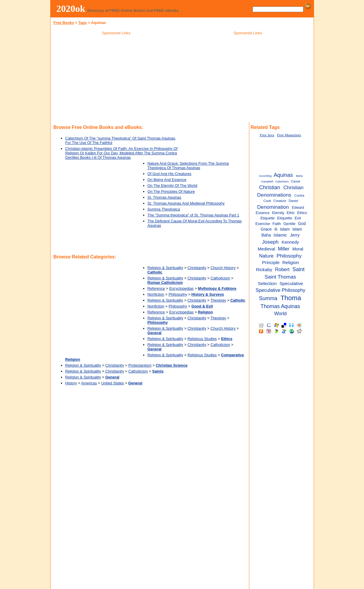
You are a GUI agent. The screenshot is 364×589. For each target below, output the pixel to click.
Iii (276, 229)
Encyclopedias (181, 288)
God (302, 224)
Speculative (291, 283)
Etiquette (285, 218)
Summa (268, 298)
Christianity (197, 268)
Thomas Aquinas (280, 306)
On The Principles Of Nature (171, 191)
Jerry (295, 235)
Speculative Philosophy (280, 290)
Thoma (291, 298)
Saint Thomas (280, 277)
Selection (267, 283)
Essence (263, 213)
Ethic (291, 213)
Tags (83, 23)
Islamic (280, 235)
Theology (218, 300)
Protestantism (140, 365)
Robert (282, 269)
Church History (223, 268)
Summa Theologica (164, 209)
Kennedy (290, 242)
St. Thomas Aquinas (164, 197)
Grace (266, 229)
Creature (280, 201)
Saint (299, 269)
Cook (267, 201)
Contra (299, 195)
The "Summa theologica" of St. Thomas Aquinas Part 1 (193, 215)
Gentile (290, 224)
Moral (298, 249)
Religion (291, 262)
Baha (299, 176)
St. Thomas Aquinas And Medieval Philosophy (186, 203)
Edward (298, 208)
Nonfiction (156, 294)
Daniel (293, 201)
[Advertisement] (116, 80)
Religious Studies (202, 339)
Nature (266, 256)
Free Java (267, 135)
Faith (276, 224)
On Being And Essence (167, 180)
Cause (296, 181)
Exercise (263, 224)
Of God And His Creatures (170, 174)
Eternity (278, 213)
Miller (284, 249)
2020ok (71, 9)
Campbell (267, 181)
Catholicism (220, 278)
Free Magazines (289, 135)
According (265, 176)
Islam (285, 229)
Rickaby (264, 270)
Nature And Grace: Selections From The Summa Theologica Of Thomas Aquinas (188, 166)
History (71, 383)
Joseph (270, 242)
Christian (270, 187)
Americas (89, 383)
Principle (271, 262)
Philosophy (178, 294)
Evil (298, 218)
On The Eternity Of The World (173, 186)
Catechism (282, 181)
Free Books (64, 23)
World (280, 313)
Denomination (273, 207)
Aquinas (283, 175)
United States (113, 383)
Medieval (266, 249)
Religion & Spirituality (165, 268)
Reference (156, 288)
